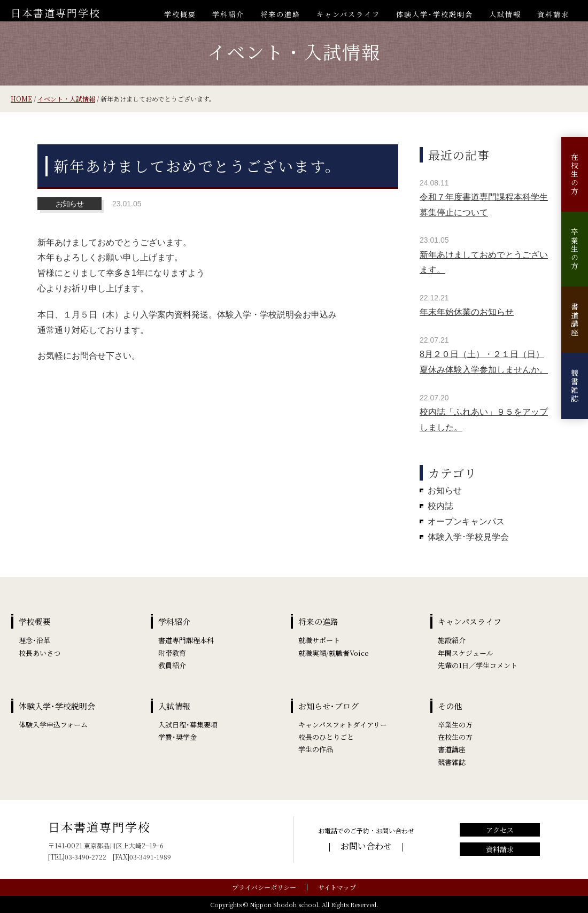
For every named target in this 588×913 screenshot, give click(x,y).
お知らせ (445, 490)
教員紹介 (172, 665)
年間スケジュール (466, 653)
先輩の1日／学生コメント (478, 665)
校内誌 (440, 506)
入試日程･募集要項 (188, 725)
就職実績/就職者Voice (334, 653)
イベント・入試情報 (66, 99)
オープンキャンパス (466, 521)
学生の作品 (316, 749)
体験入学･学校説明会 (435, 14)
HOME (21, 99)
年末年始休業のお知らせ (467, 312)
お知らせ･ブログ (328, 706)
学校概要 (180, 14)
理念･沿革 (34, 640)
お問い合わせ (366, 846)
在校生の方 (575, 174)
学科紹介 (228, 14)
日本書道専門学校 (56, 13)
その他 (450, 706)
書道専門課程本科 (186, 640)
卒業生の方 (575, 249)
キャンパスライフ (348, 14)
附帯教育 (172, 653)
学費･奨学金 (177, 737)
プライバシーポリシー (264, 887)
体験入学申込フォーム (53, 725)
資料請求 (553, 14)
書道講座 (575, 320)
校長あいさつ (40, 653)
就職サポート (319, 640)
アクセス (500, 830)
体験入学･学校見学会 (468, 537)
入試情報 (505, 14)
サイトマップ (337, 887)
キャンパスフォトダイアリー (343, 725)
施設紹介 (452, 640)
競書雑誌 (575, 386)
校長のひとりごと (326, 737)
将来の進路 (280, 14)
